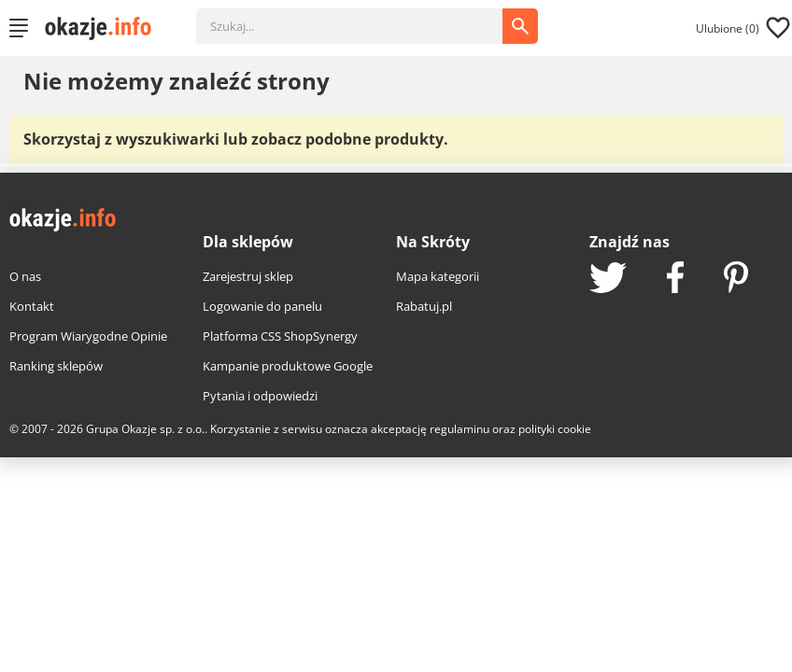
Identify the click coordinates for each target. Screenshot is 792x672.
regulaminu (460, 429)
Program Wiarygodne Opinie (88, 336)
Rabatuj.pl (424, 306)
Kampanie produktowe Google (288, 366)
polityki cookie (555, 429)
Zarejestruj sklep (248, 276)
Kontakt (32, 306)
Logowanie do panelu (262, 306)
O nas (25, 276)
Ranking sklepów (56, 366)
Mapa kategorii (438, 276)
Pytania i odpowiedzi (260, 396)
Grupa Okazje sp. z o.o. (145, 429)
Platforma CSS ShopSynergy (280, 336)
